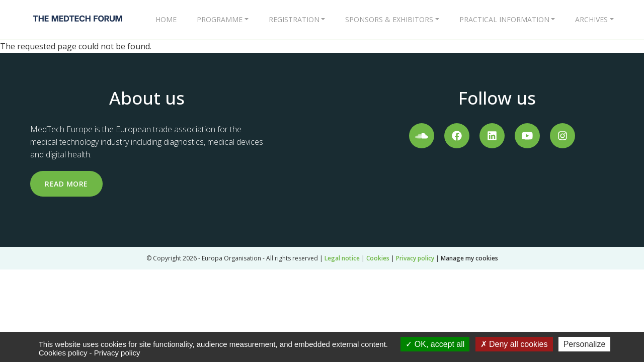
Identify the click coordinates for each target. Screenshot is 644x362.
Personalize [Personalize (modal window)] (585, 344)
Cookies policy (63, 353)
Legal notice (342, 258)
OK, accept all (435, 344)
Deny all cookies (514, 344)
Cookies (378, 258)
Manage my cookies (469, 258)
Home (166, 19)
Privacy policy (415, 258)
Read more (66, 184)
